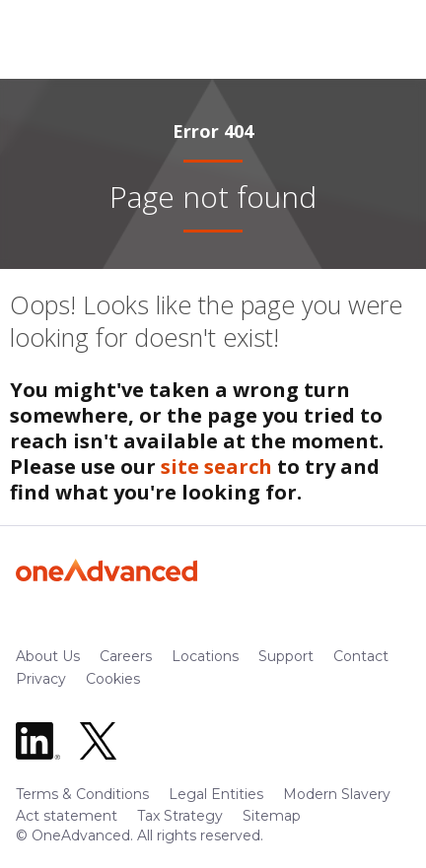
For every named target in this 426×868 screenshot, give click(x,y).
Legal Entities (216, 794)
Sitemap (272, 816)
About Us (48, 656)
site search (216, 467)
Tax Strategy (180, 816)
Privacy (41, 679)
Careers (126, 656)
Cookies (113, 679)
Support (286, 656)
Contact (361, 656)
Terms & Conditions (82, 794)
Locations (205, 656)
